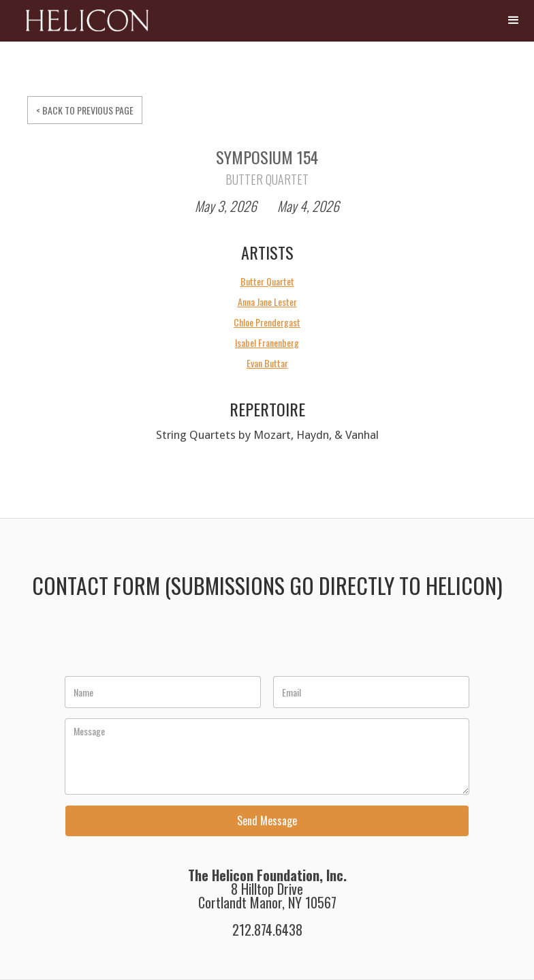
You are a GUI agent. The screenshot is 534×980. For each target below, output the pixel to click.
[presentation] (169, 645)
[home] (78, 26)
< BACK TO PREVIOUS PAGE (85, 110)
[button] (514, 20)
